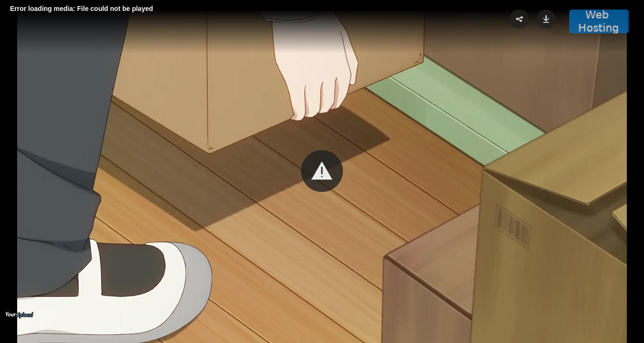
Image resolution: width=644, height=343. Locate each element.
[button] (322, 171)
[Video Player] (322, 171)
